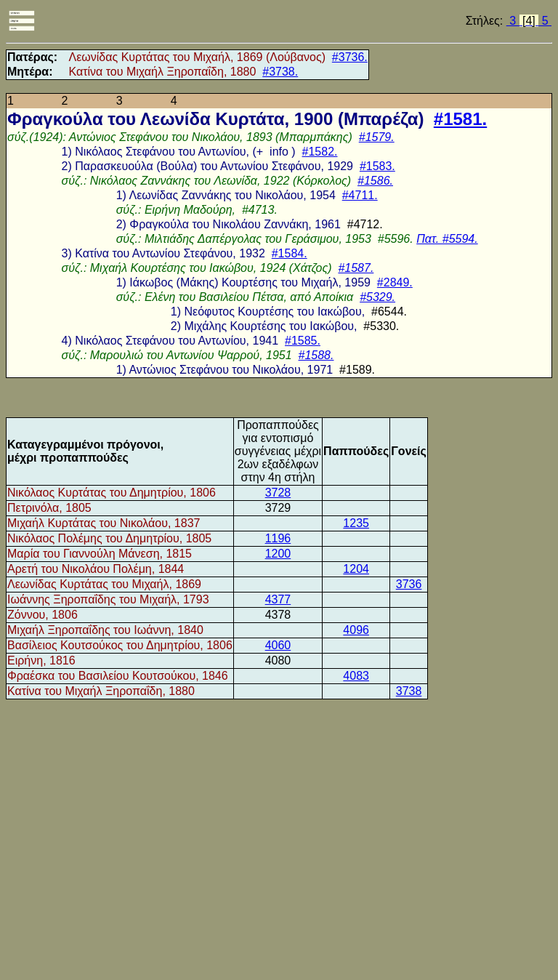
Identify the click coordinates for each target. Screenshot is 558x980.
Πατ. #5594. (447, 239)
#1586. (375, 181)
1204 (356, 569)
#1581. (460, 119)
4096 (356, 630)
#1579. (377, 137)
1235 (356, 523)
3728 (278, 493)
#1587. (356, 268)
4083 (356, 676)
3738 (409, 691)
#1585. (303, 341)
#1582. (320, 152)
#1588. (316, 355)
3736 (409, 584)
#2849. (395, 282)
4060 (278, 645)
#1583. (377, 166)
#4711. (360, 195)
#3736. (350, 57)
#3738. (280, 72)
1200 (278, 554)
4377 (278, 599)
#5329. (377, 297)
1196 (278, 538)
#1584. (290, 253)
